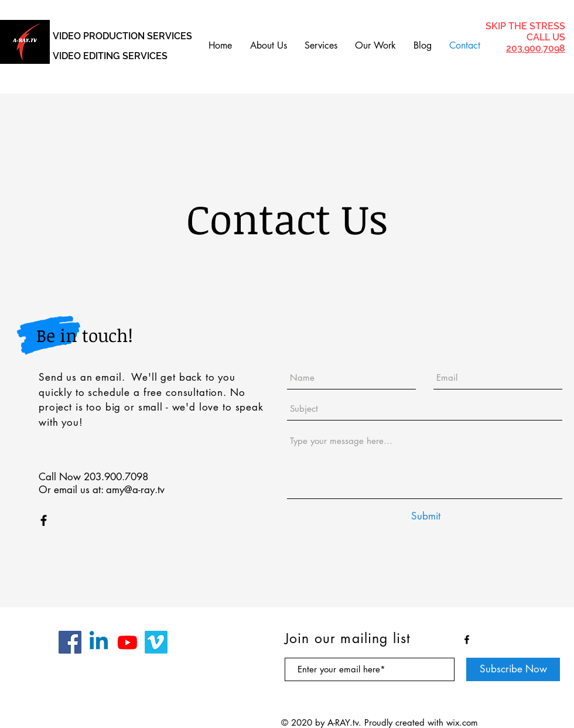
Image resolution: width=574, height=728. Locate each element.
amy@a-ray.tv (135, 490)
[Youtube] (127, 642)
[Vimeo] (156, 642)
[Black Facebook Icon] (44, 520)
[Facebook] (70, 642)
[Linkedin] (99, 642)
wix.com (462, 722)
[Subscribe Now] (513, 669)
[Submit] (426, 516)
